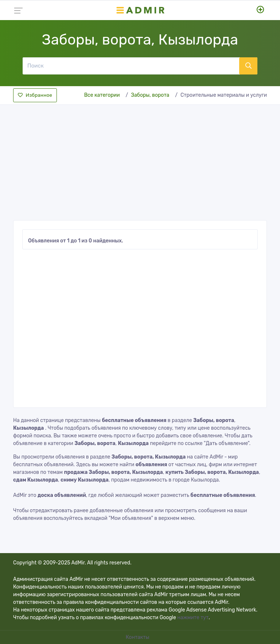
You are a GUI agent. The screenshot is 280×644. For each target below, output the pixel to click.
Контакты (138, 637)
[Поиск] (131, 66)
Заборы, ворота (150, 95)
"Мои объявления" (131, 518)
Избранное (35, 95)
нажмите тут (193, 618)
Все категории (102, 95)
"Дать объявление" (226, 443)
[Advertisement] (140, 160)
